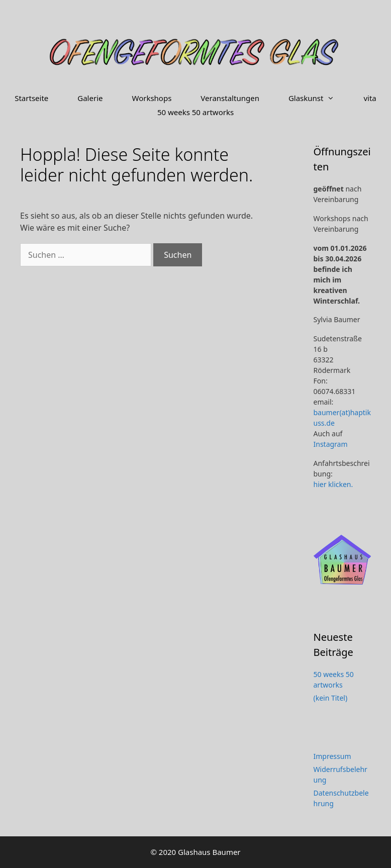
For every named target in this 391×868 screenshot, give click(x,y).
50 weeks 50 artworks (195, 112)
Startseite (31, 98)
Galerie (90, 98)
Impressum (332, 756)
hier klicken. (333, 484)
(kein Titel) (331, 698)
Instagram (331, 444)
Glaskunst (319, 98)
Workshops (152, 98)
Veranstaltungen (230, 98)
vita (370, 98)
